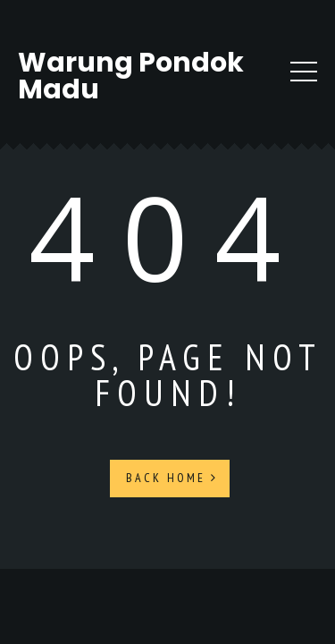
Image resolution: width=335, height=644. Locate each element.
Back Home (172, 478)
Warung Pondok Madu (131, 76)
